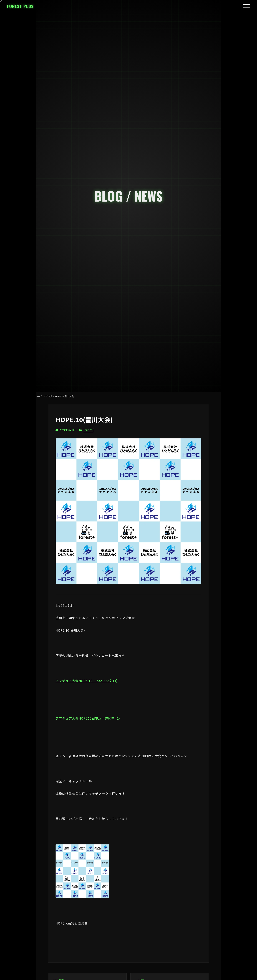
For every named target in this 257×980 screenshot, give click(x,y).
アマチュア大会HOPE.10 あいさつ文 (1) (86, 681)
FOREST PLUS (20, 6)
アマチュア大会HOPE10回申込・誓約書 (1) (88, 718)
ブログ (88, 430)
